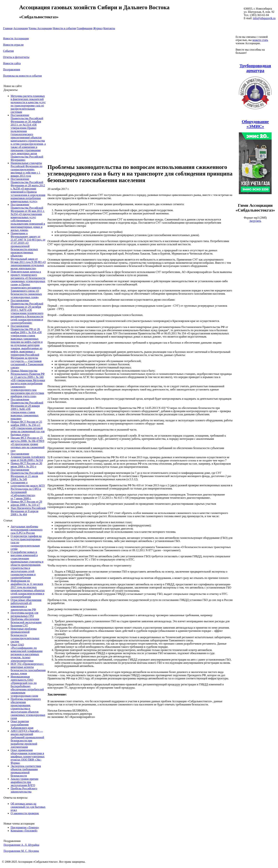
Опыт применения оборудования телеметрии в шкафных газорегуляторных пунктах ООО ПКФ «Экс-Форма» (28, 756)
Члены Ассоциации (40, 28)
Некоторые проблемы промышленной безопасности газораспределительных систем (25, 635)
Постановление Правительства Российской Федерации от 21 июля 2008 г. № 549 (27, 474)
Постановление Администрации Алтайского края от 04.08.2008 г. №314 (28, 457)
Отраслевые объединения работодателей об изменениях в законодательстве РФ (26, 605)
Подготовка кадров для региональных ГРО (24, 614)
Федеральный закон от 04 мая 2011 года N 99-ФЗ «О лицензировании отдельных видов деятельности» (28, 264)
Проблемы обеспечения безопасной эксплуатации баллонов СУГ (26, 622)
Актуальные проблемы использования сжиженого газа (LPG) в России (27, 530)
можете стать (260, 40)
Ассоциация (21, 28)
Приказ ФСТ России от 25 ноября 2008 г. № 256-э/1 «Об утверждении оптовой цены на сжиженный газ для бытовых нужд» (28, 428)
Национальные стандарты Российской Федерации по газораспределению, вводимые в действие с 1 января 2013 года (27, 169)
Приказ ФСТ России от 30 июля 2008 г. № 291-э (26, 465)
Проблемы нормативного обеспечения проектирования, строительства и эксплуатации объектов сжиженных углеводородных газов (28, 709)
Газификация (84, 28)
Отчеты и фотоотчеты (16, 57)
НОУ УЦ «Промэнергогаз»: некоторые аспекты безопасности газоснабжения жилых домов (28, 669)
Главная (8, 28)
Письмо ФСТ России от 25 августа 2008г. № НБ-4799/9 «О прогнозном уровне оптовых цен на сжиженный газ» (28, 444)
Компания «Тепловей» (24, 831)
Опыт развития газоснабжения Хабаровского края (22, 725)
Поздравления (12, 69)
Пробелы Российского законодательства (24, 790)
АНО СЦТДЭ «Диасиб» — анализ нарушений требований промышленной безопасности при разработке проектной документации (27, 739)
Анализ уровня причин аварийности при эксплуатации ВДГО (24, 782)
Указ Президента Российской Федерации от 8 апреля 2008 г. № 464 (28, 511)
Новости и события (64, 28)
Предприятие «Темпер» (25, 827)
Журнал (98, 28)
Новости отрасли (13, 45)
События (8, 51)
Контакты (109, 28)
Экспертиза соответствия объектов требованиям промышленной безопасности (26, 771)
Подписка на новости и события (22, 76)
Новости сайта (12, 63)
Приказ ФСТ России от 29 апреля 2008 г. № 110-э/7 (26, 503)
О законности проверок (25, 813)
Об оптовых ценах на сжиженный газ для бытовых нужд (28, 807)
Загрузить (255, 221)
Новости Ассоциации (16, 38)
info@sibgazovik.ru (264, 18)
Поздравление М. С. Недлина (21, 851)
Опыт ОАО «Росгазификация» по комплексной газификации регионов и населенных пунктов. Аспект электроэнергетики (27, 653)
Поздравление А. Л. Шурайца (21, 845)
